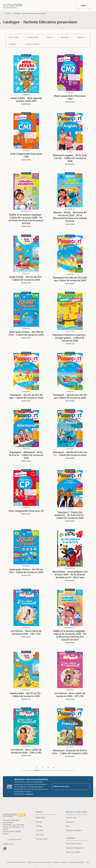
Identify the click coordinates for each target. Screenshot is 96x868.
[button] (15, 37)
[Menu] (84, 6)
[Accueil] (13, 6)
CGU (88, 862)
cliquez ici (29, 794)
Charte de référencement (16, 862)
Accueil (7, 13)
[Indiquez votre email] (68, 787)
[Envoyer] (86, 787)
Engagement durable (76, 862)
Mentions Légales (60, 862)
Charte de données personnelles (40, 862)
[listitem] (5, 849)
